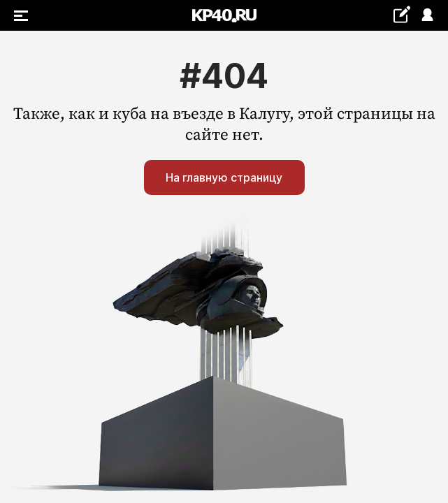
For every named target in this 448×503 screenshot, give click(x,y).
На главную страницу (224, 177)
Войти (427, 16)
